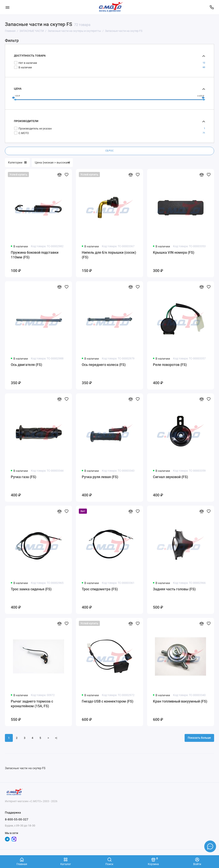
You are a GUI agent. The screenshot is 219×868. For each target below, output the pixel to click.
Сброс (110, 151)
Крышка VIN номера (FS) (174, 252)
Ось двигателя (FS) (26, 365)
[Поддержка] (212, 7)
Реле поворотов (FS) (170, 365)
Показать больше (199, 738)
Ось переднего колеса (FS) (104, 365)
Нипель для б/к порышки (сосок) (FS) (109, 255)
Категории (17, 163)
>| (56, 738)
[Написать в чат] (210, 846)
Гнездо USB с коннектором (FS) (108, 701)
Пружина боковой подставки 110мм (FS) (35, 255)
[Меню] (7, 7)
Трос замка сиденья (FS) (31, 589)
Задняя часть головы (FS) (174, 589)
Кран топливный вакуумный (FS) (180, 701)
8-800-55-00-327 (17, 819)
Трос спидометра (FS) (100, 589)
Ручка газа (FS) (23, 477)
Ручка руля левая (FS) (100, 477)
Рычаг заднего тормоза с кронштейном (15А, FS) (32, 704)
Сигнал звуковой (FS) (170, 477)
